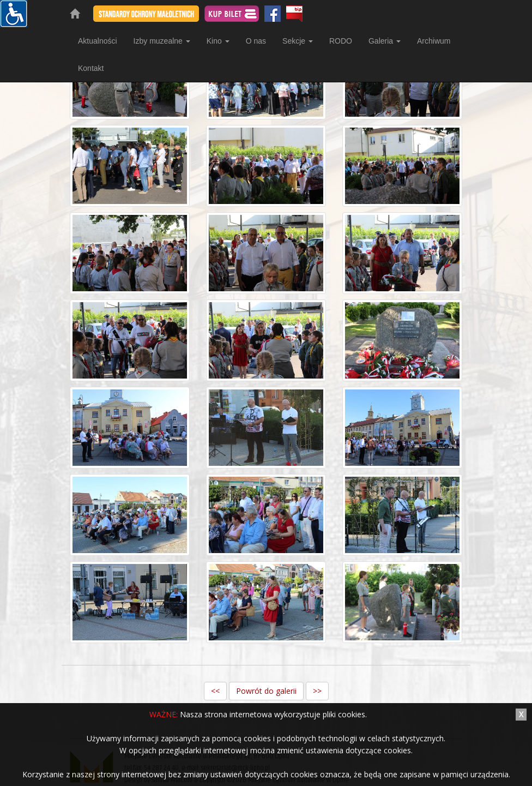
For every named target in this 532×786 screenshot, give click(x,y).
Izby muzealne (162, 41)
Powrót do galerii (266, 691)
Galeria (385, 41)
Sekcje (298, 41)
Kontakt (91, 68)
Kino (218, 41)
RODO (341, 41)
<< (215, 691)
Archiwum (434, 41)
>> (317, 691)
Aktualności (98, 41)
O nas (256, 41)
